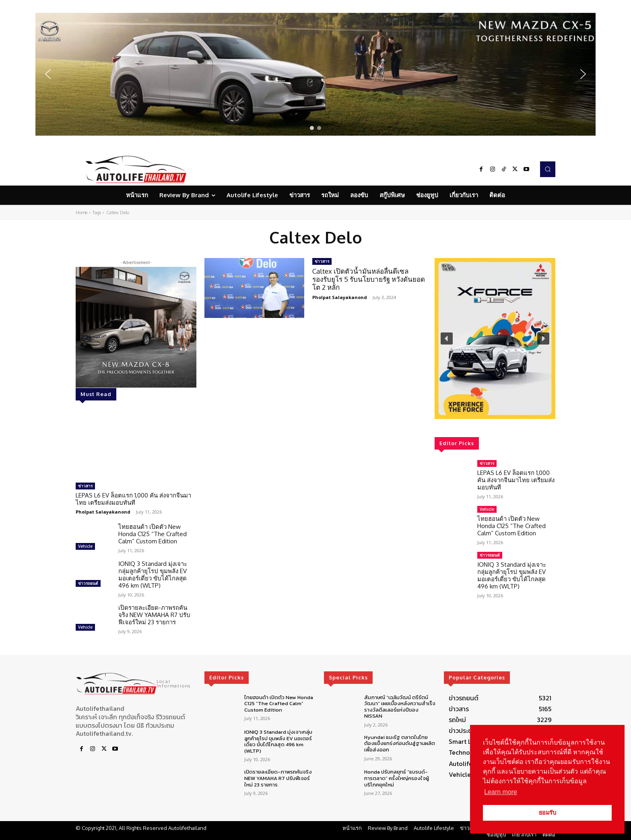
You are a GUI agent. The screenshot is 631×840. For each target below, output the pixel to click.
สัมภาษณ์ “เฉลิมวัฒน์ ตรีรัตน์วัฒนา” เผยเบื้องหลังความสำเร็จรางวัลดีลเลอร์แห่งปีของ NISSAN (400, 707)
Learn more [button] (501, 792)
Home (81, 213)
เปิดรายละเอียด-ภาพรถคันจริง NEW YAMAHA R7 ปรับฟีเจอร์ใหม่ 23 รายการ (154, 615)
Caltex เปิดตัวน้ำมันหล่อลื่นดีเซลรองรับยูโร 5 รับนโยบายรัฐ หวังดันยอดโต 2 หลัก (369, 279)
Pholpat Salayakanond (103, 512)
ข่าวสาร (85, 486)
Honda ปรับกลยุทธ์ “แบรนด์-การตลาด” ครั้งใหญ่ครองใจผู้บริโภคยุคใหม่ (397, 778)
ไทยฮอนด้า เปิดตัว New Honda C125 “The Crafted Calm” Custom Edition (153, 534)
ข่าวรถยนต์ (88, 583)
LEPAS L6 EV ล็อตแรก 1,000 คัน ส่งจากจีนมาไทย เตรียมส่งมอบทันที (133, 499)
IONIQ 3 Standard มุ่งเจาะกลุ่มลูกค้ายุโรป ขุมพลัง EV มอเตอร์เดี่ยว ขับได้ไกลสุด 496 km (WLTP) (153, 575)
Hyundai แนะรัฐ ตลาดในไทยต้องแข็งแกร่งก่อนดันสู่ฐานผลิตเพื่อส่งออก (400, 743)
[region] (315, 74)
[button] (315, 74)
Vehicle (85, 546)
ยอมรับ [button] (547, 813)
